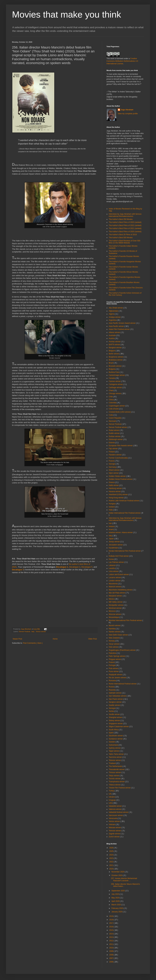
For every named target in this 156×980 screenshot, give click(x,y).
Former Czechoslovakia (118, 458)
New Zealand (114, 638)
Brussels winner (115, 366)
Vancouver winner (116, 815)
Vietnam (112, 825)
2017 (112, 923)
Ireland (112, 526)
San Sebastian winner (118, 696)
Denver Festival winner (118, 427)
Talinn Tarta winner (116, 754)
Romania (113, 681)
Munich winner (115, 626)
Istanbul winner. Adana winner (121, 532)
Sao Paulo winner (116, 699)
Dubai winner (114, 430)
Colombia (113, 403)
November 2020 (118, 872)
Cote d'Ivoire (114, 409)
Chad (111, 390)
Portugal (112, 665)
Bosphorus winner (116, 357)
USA (111, 803)
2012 (112, 941)
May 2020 (116, 898)
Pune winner (114, 671)
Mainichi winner (115, 587)
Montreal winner (115, 608)
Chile (111, 397)
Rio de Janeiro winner (118, 678)
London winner (115, 581)
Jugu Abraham (127, 110)
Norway (112, 641)
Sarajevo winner (115, 702)
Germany (113, 467)
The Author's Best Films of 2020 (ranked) (125, 232)
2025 (112, 851)
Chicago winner (115, 394)
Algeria (112, 314)
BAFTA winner (115, 345)
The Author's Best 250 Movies (121, 219)
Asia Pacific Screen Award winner (122, 323)
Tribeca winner (115, 785)
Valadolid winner (116, 806)
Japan (111, 539)
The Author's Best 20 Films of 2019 (123, 235)
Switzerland (114, 745)
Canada (112, 378)
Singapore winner (116, 724)
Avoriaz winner (115, 342)
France (112, 461)
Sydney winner (115, 748)
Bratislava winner (116, 360)
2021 (112, 865)
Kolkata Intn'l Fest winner (119, 556)
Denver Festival (25, 632)
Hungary (112, 504)
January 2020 (117, 912)
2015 (112, 930)
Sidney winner (115, 721)
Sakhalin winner (115, 693)
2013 (112, 937)
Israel (111, 529)
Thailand (112, 763)
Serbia (112, 711)
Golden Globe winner (117, 476)
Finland (112, 452)
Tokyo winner (114, 776)
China (111, 400)
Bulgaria (112, 369)
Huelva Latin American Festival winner (124, 501)
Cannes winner (115, 381)
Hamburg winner (116, 488)
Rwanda (112, 690)
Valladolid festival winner (119, 812)
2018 (112, 920)
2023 (112, 858)
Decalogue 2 (75, 567)
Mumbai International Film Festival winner (126, 620)
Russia (112, 687)
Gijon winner (114, 473)
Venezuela (113, 818)
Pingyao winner (115, 659)
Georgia (112, 464)
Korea (111, 559)
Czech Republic (115, 418)
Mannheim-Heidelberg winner (121, 590)
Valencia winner (115, 809)
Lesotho (112, 568)
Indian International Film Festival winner (125, 513)
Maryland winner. (116, 596)
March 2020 (116, 905)
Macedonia (113, 584)
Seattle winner (115, 705)
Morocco (112, 611)
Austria (112, 338)
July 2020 (116, 894)
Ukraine (112, 797)
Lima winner (114, 571)
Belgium (112, 351)
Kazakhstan (114, 548)
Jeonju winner (115, 542)
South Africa (114, 730)
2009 (112, 951)
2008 (112, 955)
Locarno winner (115, 577)
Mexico (112, 599)
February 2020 (118, 908)
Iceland (112, 507)
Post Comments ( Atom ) (33, 643)
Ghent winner (114, 470)
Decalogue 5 (87, 567)
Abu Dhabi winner (116, 308)
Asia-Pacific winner (117, 326)
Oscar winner (114, 644)
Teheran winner (115, 760)
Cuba (111, 415)
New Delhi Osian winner (119, 635)
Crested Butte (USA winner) (120, 412)
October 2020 (117, 875)
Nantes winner (115, 632)
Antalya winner (115, 317)
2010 (112, 948)
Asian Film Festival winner (119, 329)
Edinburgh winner (116, 439)
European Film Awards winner (121, 446)
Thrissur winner (115, 772)
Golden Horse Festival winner (121, 479)
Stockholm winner (116, 736)
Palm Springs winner (117, 656)
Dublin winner (114, 433)
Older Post (92, 639)
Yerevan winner (115, 831)
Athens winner (115, 332)
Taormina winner (116, 757)
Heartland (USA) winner (118, 495)
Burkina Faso (114, 372)
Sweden (112, 742)
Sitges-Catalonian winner (119, 727)
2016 (112, 927)
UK (110, 794)
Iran (111, 523)
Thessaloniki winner (117, 769)
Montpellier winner (116, 605)
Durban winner (115, 436)
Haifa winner (114, 485)
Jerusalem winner (116, 545)
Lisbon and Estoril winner (119, 574)
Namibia (112, 629)
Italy (33, 632)
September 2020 (118, 891)
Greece (112, 482)
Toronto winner (115, 779)
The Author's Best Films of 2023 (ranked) (125, 222)
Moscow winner (115, 614)
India (111, 510)
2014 (112, 934)
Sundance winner (116, 739)
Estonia (112, 443)
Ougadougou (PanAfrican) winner (122, 650)
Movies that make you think (67, 14)
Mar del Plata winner (117, 593)
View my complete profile (128, 114)
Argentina (113, 320)
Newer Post (17, 639)
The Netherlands (116, 766)
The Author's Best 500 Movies (121, 238)
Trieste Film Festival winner (120, 788)
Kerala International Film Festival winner (125, 551)
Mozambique (114, 617)
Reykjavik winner (116, 675)
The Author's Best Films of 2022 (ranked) (125, 225)
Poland (112, 662)
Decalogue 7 (18, 570)
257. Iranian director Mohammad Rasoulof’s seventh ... (124, 879)
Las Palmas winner (117, 562)
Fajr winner (113, 449)
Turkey (112, 791)
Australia (112, 335)
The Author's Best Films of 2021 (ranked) (125, 228)
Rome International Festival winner (123, 684)
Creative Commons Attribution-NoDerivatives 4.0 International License (122, 61)
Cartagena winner (116, 384)
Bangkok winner (115, 348)
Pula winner (114, 668)
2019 (112, 916)
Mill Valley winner (116, 602)
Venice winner (41, 632)
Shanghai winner (116, 717)
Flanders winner (115, 455)
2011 (112, 944)
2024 (112, 855)
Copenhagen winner (117, 406)
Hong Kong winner (116, 498)
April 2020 (116, 901)
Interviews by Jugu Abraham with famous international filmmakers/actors (125, 215)
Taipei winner (114, 751)
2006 (112, 962)
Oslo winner (114, 647)
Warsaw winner (115, 828)
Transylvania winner (117, 782)
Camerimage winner (117, 375)
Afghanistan (114, 311)
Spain (111, 733)
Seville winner (115, 714)
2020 (112, 869)
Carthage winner (116, 387)
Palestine (113, 653)
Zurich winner (114, 837)
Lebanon (112, 565)
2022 (112, 862)
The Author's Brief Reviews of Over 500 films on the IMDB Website (124, 242)
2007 (112, 958)
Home (55, 639)
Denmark (113, 421)
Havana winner (115, 492)
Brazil (111, 363)
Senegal (112, 708)
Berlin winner (114, 354)
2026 (112, 848)
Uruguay (112, 800)
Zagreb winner (115, 834)
